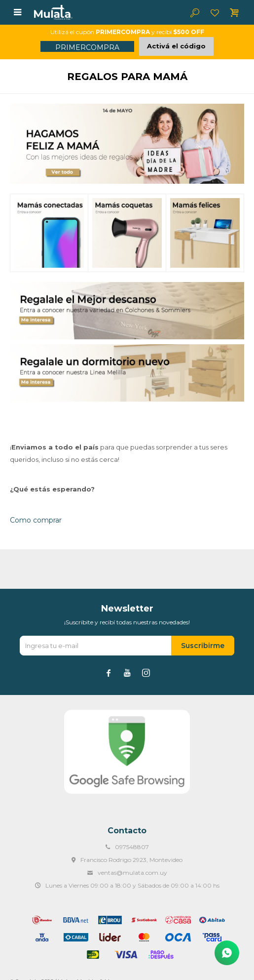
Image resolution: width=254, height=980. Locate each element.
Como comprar (36, 520)
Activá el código (176, 46)
